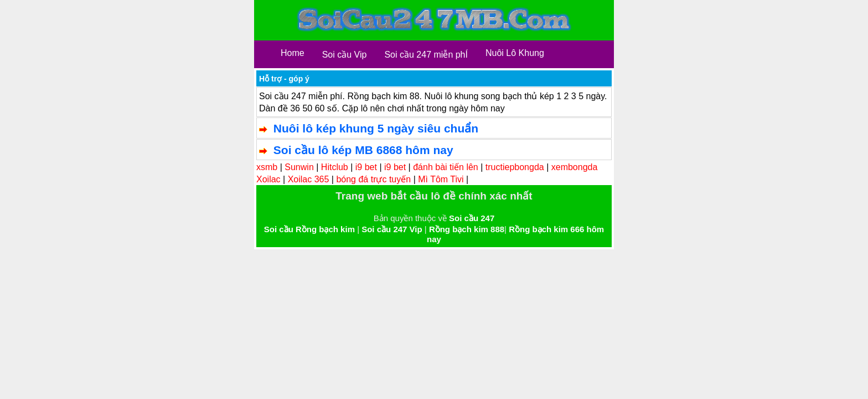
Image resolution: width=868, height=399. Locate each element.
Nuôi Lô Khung (515, 53)
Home (293, 53)
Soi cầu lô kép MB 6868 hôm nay (363, 150)
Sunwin (299, 167)
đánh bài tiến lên (446, 167)
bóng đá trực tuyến (373, 179)
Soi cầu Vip (345, 55)
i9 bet (366, 167)
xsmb (267, 167)
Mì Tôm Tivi (441, 179)
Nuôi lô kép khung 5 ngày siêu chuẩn (376, 128)
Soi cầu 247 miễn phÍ (426, 55)
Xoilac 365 (309, 179)
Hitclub (335, 167)
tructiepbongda (515, 167)
